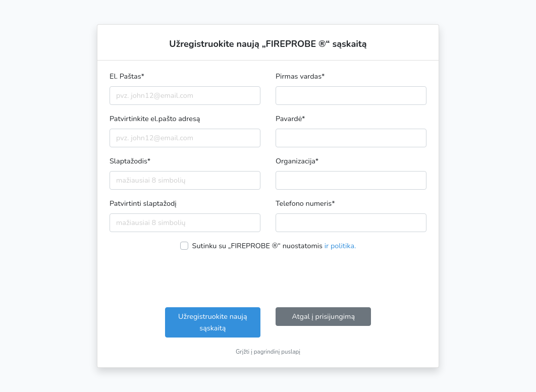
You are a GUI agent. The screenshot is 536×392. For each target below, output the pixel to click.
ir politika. (340, 246)
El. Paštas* (127, 76)
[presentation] (268, 279)
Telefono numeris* (305, 203)
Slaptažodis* (130, 161)
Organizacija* (297, 161)
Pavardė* (290, 119)
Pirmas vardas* (300, 76)
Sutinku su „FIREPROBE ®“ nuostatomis (274, 246)
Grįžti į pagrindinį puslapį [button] (268, 352)
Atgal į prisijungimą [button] (323, 316)
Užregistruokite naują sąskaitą (213, 322)
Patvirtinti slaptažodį (143, 203)
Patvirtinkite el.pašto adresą (155, 119)
